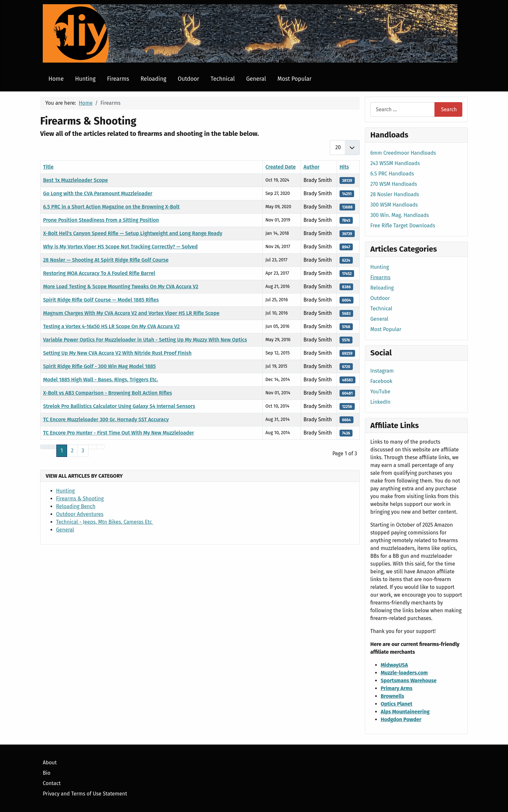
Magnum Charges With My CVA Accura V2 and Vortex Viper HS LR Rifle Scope (131, 313)
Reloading (154, 79)
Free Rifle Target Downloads (403, 226)
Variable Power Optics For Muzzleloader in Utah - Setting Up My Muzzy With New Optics (145, 340)
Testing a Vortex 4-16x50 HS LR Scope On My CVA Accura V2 (111, 326)
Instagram (382, 371)
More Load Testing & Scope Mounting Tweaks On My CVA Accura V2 (121, 287)
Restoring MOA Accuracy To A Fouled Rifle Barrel (99, 273)
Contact (52, 783)
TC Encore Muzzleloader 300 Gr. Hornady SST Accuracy (106, 419)
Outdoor (189, 79)
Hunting (85, 79)
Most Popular (294, 79)
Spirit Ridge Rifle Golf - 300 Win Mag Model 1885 (99, 366)
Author (312, 167)
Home (56, 79)
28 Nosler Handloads (395, 194)
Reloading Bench (76, 506)
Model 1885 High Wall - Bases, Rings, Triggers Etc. (101, 380)
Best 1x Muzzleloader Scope (75, 180)
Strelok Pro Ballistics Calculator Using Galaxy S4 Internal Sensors (119, 406)
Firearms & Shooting (80, 499)
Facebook (381, 381)
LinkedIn (380, 402)
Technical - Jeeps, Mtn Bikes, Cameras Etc (105, 522)
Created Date (281, 167)
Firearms (118, 79)
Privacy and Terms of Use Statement (85, 794)
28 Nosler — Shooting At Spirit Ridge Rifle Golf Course (106, 260)
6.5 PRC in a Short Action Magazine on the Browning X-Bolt (111, 207)
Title (48, 167)
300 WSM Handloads (394, 205)
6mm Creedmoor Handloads (403, 153)
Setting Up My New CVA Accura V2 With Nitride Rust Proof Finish (117, 353)
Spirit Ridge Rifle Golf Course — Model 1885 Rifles (101, 300)
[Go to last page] (100, 447)
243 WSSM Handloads (395, 163)
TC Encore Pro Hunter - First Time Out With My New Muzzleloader (119, 433)
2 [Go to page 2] (72, 451)
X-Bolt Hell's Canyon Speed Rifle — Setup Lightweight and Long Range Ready (133, 233)
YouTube (380, 392)
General (256, 79)
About (50, 763)
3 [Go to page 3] (83, 451)
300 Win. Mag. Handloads (400, 215)
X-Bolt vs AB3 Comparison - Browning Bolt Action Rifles (108, 393)
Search (449, 109)
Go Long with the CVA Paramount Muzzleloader (98, 193)
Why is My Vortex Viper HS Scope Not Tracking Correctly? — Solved (120, 247)
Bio (47, 773)
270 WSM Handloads (394, 184)
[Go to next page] (92, 447)
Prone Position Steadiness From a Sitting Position (101, 220)
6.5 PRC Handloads (392, 174)
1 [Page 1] (62, 451)
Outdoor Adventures (80, 514)
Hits (344, 167)
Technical (223, 79)
